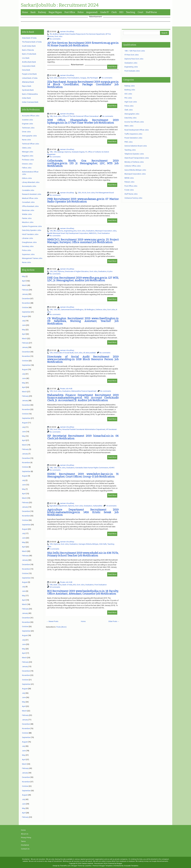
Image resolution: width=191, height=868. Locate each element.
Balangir (61, 152)
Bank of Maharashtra (30, 94)
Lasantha (88, 866)
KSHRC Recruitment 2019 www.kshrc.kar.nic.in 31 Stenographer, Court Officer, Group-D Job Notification (83, 475)
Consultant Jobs (28, 202)
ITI (86, 152)
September (26, 312)
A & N (84, 193)
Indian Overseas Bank (30, 102)
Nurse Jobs (26, 140)
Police (81, 12)
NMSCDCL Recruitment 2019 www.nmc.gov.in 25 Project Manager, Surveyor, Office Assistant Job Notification (83, 241)
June (24, 325)
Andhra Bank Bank (29, 62)
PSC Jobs (128, 98)
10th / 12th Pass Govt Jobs (135, 51)
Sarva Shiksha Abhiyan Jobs (135, 170)
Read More (112, 67)
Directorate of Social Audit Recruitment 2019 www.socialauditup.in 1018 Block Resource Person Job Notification (83, 359)
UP (84, 353)
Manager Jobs (28, 152)
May (24, 276)
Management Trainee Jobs (32, 258)
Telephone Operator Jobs (134, 154)
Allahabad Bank (28, 82)
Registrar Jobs (28, 156)
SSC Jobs (128, 94)
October (25, 307)
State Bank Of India (29, 38)
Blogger (119, 863)
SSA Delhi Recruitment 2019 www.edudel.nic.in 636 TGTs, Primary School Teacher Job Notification (83, 554)
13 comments (111, 506)
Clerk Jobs (129, 110)
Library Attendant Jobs (31, 182)
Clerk (114, 12)
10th (51, 116)
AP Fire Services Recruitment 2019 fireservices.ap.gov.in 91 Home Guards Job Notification (83, 44)
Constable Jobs (28, 190)
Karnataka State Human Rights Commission (92, 468)
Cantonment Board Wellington (72, 310)
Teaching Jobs (130, 150)
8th (55, 231)
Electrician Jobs (28, 210)
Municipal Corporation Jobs (106, 231)
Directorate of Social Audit (64, 353)
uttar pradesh (91, 353)
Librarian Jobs (27, 238)
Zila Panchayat (92, 78)
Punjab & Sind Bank (29, 74)
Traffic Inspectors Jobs (133, 134)
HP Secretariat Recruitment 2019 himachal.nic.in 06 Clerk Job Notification (83, 437)
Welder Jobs (27, 214)
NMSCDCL (93, 233)
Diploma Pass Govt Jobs (134, 59)
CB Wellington (90, 310)
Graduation (62, 78)
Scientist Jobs (27, 120)
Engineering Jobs (131, 67)
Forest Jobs (129, 190)
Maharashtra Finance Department (84, 391)
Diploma (68, 152)
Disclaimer (25, 845)
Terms (23, 841)
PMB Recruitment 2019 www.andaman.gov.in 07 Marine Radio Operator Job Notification (83, 200)
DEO (121, 12)
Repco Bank (27, 86)
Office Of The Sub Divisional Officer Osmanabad (80, 116)
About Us (25, 834)
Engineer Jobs (27, 124)
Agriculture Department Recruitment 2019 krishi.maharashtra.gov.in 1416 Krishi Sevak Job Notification (83, 512)
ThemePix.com (65, 866)
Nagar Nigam (55, 12)
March (24, 285)
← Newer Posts (52, 621)
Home (25, 12)
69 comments (55, 587)
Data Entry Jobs (130, 118)
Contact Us (25, 849)
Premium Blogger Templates (103, 866)
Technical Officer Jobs (30, 144)
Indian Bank (26, 98)
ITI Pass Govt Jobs (132, 55)
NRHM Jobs (129, 178)
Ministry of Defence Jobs (134, 162)
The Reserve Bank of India (32, 42)
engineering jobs (70, 231)
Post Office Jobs (131, 186)
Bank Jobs (58, 585)
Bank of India (67, 585)
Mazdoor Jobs (28, 222)
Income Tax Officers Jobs (134, 122)
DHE (55, 271)
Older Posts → (114, 621)
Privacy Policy (26, 838)
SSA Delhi (103, 544)
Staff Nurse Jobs (131, 194)
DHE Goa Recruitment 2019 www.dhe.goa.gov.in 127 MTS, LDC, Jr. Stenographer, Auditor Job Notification (83, 279)
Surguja (83, 78)
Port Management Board (105, 193)
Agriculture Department (58, 506)
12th (55, 152)
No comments (55, 39)
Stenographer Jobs (29, 136)
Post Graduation (73, 78)
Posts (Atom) (61, 627)
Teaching (131, 12)
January (25, 294)
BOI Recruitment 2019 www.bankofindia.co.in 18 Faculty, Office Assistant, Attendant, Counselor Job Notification (83, 592)
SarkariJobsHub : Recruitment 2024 (60, 5)
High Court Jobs (131, 102)
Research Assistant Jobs (32, 194)
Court (140, 12)
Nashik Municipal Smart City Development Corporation (68, 233)
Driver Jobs (26, 132)
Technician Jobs (28, 128)
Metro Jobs (129, 126)
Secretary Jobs (28, 246)
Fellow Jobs (27, 168)
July (24, 321)
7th (51, 34)
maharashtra (98, 506)
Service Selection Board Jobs (136, 146)
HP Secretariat (111, 429)
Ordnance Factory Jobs (133, 198)
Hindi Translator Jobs (30, 234)
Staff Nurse (151, 12)
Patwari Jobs (129, 182)
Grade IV (104, 12)
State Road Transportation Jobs (137, 158)
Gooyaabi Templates (131, 866)
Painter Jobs (27, 218)
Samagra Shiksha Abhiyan (88, 544)
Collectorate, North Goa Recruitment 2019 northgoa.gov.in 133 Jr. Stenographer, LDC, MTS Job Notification (83, 163)
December (26, 299)
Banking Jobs (130, 90)
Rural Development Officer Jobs (137, 130)
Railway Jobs (130, 86)
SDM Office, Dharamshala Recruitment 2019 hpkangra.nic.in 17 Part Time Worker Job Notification (83, 121)
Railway (42, 12)
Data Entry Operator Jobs (32, 230)
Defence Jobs (101, 310)
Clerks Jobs (27, 148)
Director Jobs (27, 164)
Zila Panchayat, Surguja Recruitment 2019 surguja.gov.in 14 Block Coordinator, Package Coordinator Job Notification (83, 84)
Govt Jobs (58, 36)
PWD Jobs (128, 142)
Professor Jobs (28, 160)
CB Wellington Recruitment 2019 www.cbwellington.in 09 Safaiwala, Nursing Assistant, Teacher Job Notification (83, 321)
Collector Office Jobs (133, 166)
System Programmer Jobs (32, 226)
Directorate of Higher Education (77, 271)
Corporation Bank (29, 66)
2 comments (54, 549)
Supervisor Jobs (28, 254)
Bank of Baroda (28, 50)
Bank (33, 12)
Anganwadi (92, 12)
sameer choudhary (67, 32)
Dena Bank (26, 70)
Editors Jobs (27, 178)
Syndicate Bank (28, 90)
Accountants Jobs (29, 186)
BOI (75, 585)
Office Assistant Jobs (30, 206)
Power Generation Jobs (133, 138)
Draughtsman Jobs (29, 242)
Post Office (70, 12)
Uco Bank (26, 58)
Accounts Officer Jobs (31, 116)
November (26, 303)
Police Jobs (26, 250)
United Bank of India (30, 78)
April (24, 281)
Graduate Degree (78, 152)
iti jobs (110, 271)
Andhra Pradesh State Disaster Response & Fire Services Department (79, 34)
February (25, 290)
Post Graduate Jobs (132, 71)
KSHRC (112, 468)
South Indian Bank (29, 46)
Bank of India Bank (29, 54)
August (25, 316)
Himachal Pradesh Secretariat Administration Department (84, 429)
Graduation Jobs (131, 63)
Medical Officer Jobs (30, 198)
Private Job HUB (66, 389)
